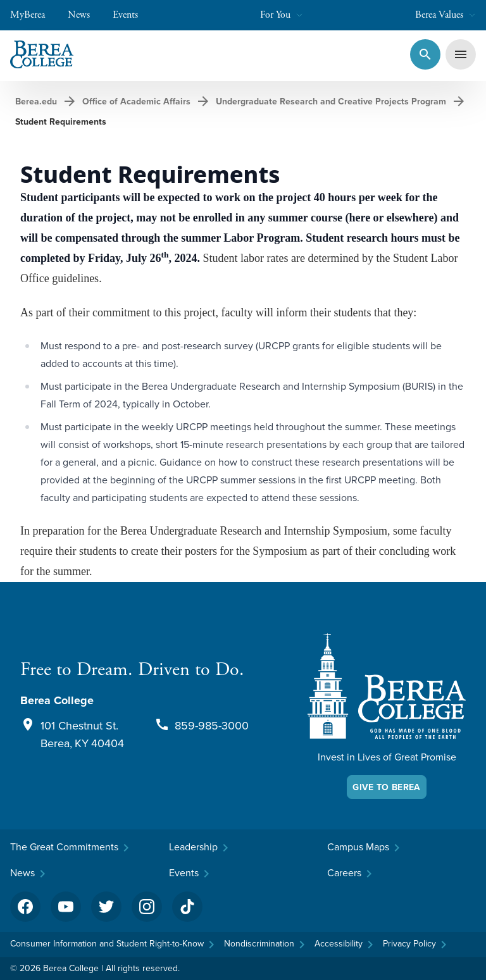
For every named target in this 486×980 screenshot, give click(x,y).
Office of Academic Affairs (136, 101)
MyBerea (34, 15)
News (85, 15)
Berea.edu (36, 101)
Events (132, 15)
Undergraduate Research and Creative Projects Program (331, 101)
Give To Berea (387, 787)
